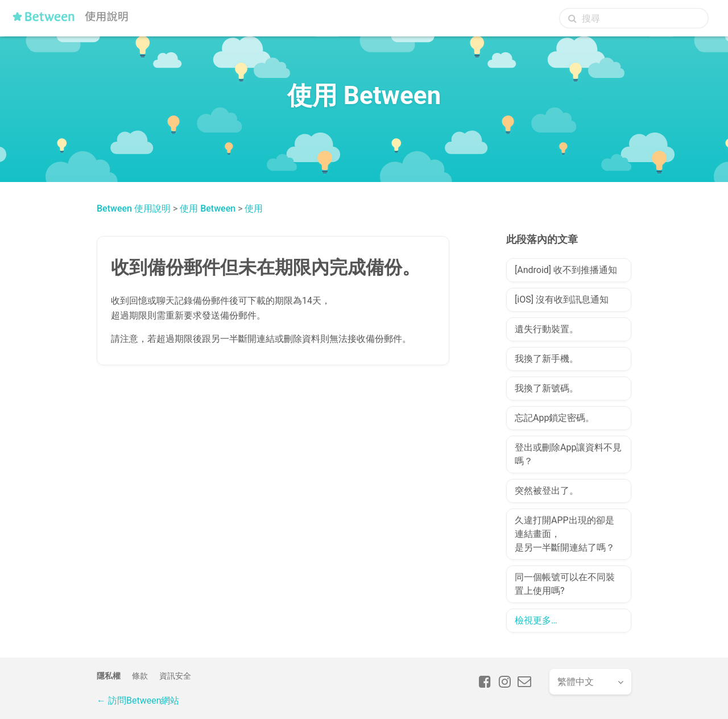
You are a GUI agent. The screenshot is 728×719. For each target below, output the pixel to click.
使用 (254, 208)
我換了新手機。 (547, 359)
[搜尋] (634, 18)
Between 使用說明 (134, 208)
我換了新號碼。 (547, 388)
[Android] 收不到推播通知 (566, 270)
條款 (140, 676)
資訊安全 (175, 676)
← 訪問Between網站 (138, 701)
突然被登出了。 (547, 491)
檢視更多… (536, 620)
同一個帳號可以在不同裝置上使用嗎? (565, 584)
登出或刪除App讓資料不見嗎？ (568, 454)
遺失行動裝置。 (547, 329)
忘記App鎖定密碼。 (555, 418)
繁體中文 (576, 682)
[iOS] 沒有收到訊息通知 (562, 299)
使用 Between (208, 208)
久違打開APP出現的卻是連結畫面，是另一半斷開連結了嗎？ (565, 534)
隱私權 (109, 676)
